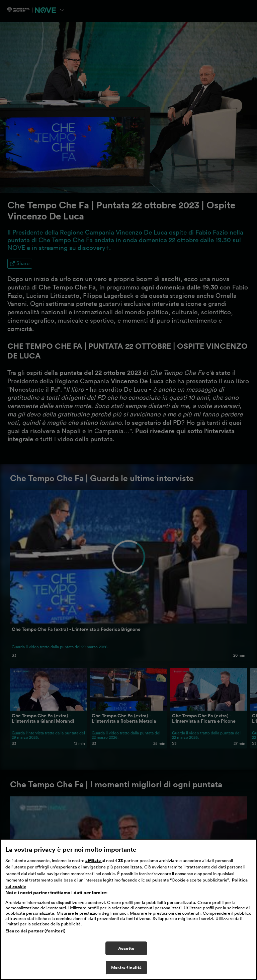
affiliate (94, 861)
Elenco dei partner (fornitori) (35, 931)
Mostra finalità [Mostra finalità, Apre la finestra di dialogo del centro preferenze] (126, 967)
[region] (128, 909)
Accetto (126, 948)
